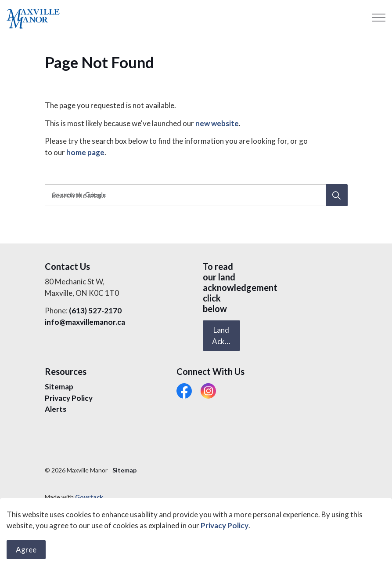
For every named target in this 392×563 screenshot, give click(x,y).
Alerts (56, 409)
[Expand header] (379, 18)
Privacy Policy (225, 552)
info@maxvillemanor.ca (85, 322)
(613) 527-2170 (95, 311)
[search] (195, 195)
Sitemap (59, 387)
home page (85, 152)
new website (217, 123)
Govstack (89, 497)
